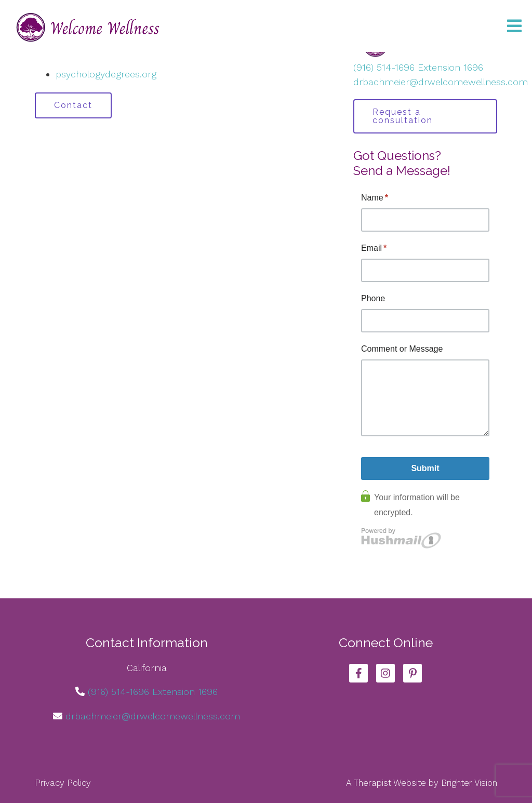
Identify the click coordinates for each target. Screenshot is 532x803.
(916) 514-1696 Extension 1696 (418, 67)
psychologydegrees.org (106, 74)
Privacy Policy (63, 783)
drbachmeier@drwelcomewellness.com (441, 82)
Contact (73, 105)
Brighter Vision (469, 783)
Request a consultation (403, 116)
